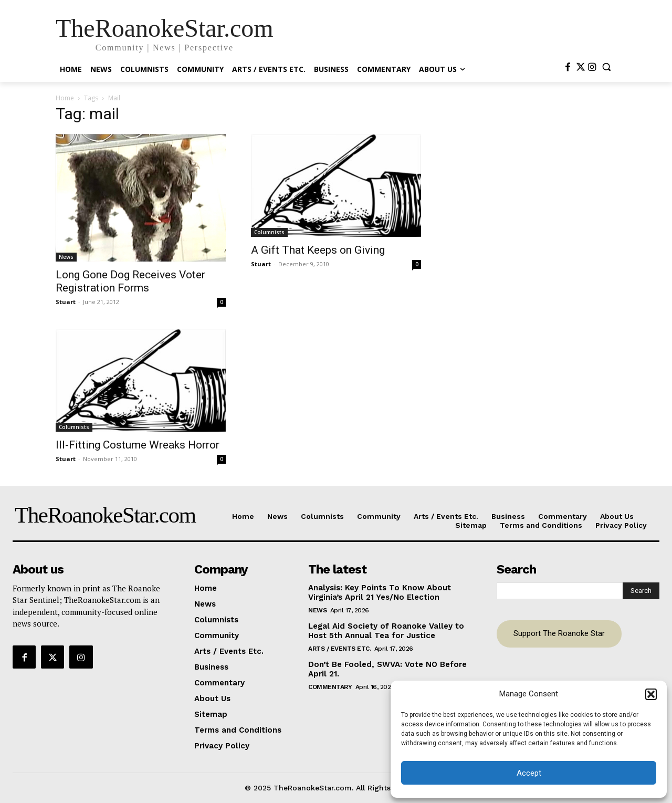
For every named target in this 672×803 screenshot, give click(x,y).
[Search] (641, 591)
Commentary (330, 687)
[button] (651, 694)
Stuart (66, 302)
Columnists (269, 232)
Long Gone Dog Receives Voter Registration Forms (130, 281)
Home (65, 98)
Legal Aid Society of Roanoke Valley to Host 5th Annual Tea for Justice (386, 631)
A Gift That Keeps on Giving (318, 250)
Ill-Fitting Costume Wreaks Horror (138, 445)
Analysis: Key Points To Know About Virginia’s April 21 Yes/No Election (380, 592)
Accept (529, 773)
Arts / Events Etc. (339, 649)
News (66, 257)
